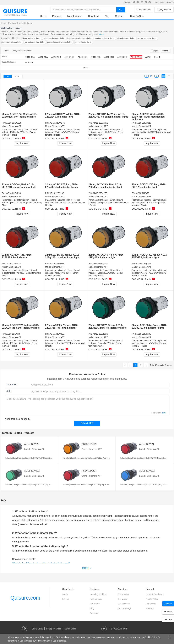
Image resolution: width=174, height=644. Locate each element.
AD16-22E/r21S (13, 193)
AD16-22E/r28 (143, 193)
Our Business (124, 604)
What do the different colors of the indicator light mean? (41, 563)
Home (43, 16)
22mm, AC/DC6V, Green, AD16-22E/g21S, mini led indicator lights (108, 326)
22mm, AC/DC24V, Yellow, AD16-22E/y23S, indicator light (106, 256)
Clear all (166, 51)
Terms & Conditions (155, 594)
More (101, 34)
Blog (107, 16)
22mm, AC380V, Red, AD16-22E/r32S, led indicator (17, 256)
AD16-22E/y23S (100, 264)
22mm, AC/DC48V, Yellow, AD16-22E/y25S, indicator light (150, 256)
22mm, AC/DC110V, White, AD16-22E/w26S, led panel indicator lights (108, 115)
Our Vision (123, 599)
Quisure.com (25, 598)
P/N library (95, 604)
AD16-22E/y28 (13, 334)
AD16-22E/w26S (100, 123)
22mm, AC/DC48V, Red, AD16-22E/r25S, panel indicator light (105, 186)
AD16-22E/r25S (100, 193)
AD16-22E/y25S (143, 264)
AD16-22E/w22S (14, 123)
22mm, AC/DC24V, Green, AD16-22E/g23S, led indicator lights (149, 326)
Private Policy (152, 599)
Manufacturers (75, 16)
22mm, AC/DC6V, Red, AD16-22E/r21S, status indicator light (19, 186)
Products (57, 16)
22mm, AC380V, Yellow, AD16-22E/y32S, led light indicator (62, 326)
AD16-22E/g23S (144, 334)
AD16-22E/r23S (57, 193)
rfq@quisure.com (167, 2)
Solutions (94, 613)
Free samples (96, 599)
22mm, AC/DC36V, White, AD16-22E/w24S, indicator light (63, 115)
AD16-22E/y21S (57, 264)
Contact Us (151, 604)
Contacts (120, 16)
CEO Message (124, 608)
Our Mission (123, 594)
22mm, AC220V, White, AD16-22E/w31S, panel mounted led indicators (148, 117)
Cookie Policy (151, 637)
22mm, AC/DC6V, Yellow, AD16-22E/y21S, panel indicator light (62, 256)
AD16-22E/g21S (100, 334)
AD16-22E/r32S (13, 264)
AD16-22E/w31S (144, 123)
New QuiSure (137, 16)
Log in (65, 594)
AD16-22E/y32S (57, 334)
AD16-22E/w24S (57, 123)
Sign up (66, 599)
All (8, 76)
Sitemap (149, 608)
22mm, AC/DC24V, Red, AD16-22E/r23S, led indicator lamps (62, 186)
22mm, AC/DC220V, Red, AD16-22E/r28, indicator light (149, 186)
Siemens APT (15, 126)
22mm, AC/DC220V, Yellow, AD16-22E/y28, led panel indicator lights (21, 326)
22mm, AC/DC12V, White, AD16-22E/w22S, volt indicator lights (19, 115)
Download (93, 16)
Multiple (155, 51)
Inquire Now (22, 143)
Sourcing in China (98, 594)
